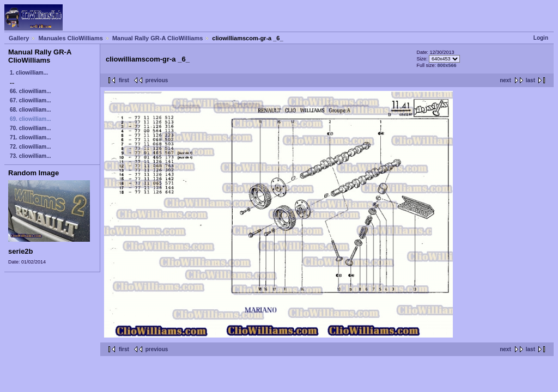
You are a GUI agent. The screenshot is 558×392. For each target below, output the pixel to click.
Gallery (19, 38)
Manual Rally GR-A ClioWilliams (157, 38)
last (530, 80)
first (124, 80)
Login (541, 38)
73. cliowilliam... (31, 156)
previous (157, 80)
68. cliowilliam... (31, 110)
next (505, 80)
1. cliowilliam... (29, 73)
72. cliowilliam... (31, 147)
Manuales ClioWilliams (71, 38)
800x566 (447, 65)
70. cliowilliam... (31, 128)
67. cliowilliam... (31, 100)
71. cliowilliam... (31, 137)
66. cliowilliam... (31, 91)
